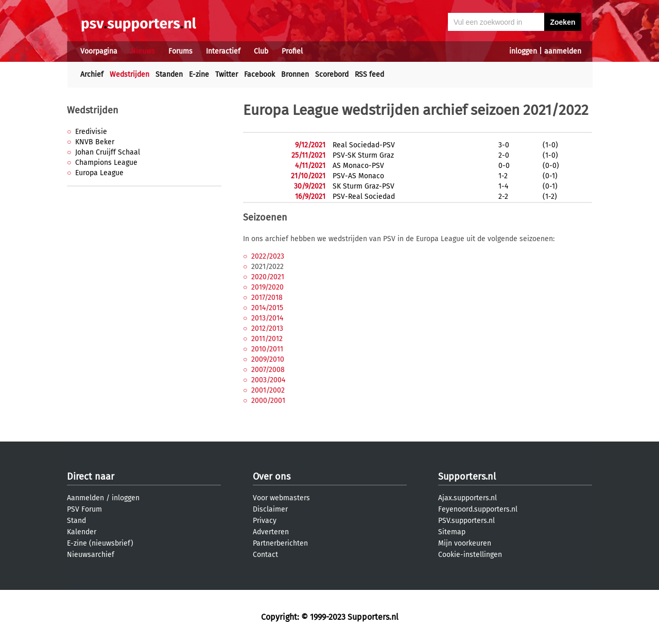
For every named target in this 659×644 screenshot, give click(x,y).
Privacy (265, 521)
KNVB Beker (95, 142)
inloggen (523, 51)
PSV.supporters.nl (466, 521)
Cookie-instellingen (470, 555)
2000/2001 (268, 401)
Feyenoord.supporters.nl (478, 509)
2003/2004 (268, 380)
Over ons (272, 477)
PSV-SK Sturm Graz (363, 155)
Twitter (227, 74)
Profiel (292, 51)
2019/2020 (267, 287)
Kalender (82, 532)
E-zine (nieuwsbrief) (100, 543)
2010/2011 (267, 349)
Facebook (259, 74)
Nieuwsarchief (91, 555)
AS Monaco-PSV (358, 166)
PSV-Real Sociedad (364, 197)
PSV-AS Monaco (358, 176)
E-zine (199, 74)
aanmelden (563, 51)
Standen (169, 74)
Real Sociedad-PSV (364, 145)
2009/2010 (268, 359)
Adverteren (271, 532)
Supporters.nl (467, 477)
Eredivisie (91, 132)
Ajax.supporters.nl (467, 498)
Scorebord (332, 74)
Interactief (223, 51)
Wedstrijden (129, 74)
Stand (76, 521)
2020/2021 (268, 277)
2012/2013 (267, 328)
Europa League (99, 173)
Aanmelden (85, 498)
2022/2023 (268, 256)
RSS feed (369, 74)
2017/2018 (267, 298)
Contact (265, 555)
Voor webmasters (281, 498)
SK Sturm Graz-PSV (363, 186)
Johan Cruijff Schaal (108, 152)
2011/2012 (267, 339)
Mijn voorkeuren (465, 543)
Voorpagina (99, 51)
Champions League (106, 163)
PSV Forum (84, 509)
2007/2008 (268, 370)
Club (261, 51)
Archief (92, 74)
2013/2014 (267, 318)
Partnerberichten (280, 543)
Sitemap (452, 532)
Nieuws (143, 51)
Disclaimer (270, 509)
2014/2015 (267, 308)
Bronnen (295, 74)
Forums (180, 51)
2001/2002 (268, 390)
